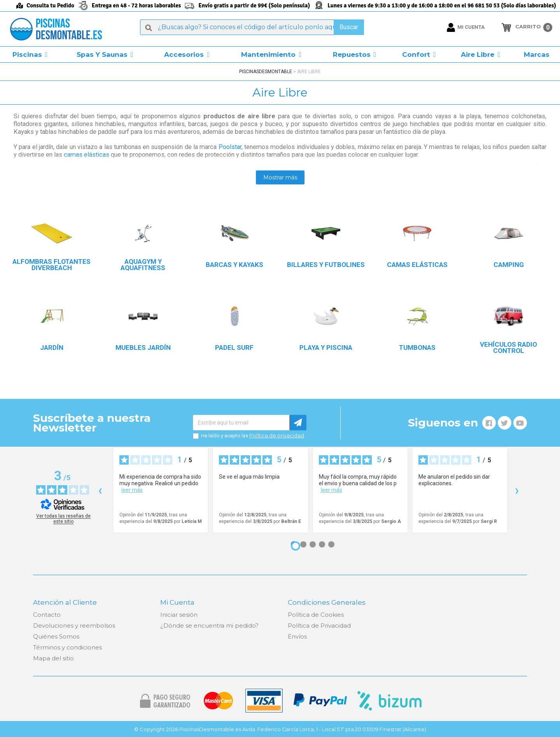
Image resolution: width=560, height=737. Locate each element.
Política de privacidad (277, 435)
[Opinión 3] (313, 544)
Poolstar (230, 147)
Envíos (297, 636)
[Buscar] (252, 27)
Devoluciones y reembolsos (74, 626)
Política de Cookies (316, 615)
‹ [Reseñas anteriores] (100, 490)
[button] (30, 54)
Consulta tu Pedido (50, 5)
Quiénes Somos (56, 636)
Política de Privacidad (319, 626)
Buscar (349, 27)
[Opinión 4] (322, 544)
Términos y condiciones (67, 647)
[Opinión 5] (331, 544)
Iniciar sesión (179, 615)
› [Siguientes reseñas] (517, 490)
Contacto (47, 615)
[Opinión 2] (303, 544)
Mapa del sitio (53, 658)
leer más (132, 490)
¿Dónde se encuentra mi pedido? (209, 626)
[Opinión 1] (296, 546)
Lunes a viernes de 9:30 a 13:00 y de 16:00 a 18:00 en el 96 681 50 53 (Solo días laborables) (442, 5)
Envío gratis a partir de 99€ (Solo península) (254, 5)
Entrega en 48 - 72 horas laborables (136, 5)
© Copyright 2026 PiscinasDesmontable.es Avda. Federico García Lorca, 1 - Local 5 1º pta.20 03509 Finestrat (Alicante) (280, 729)
